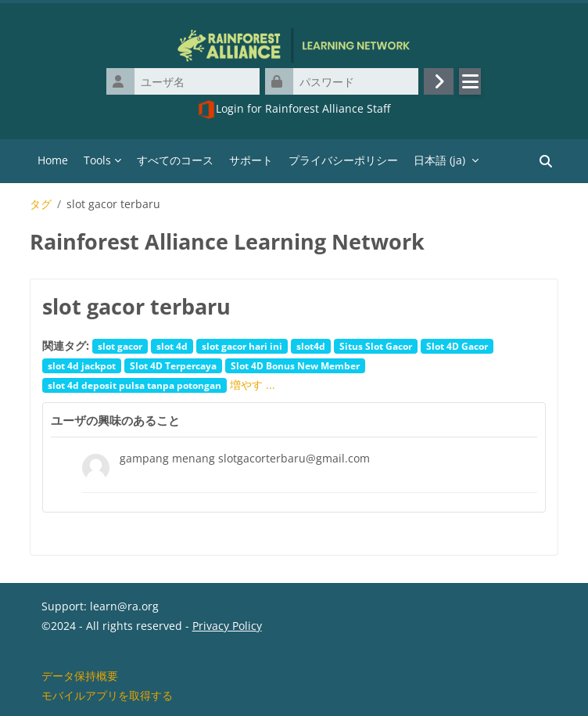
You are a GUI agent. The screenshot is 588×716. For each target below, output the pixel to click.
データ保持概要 (80, 676)
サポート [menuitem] (251, 160)
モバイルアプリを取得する (107, 695)
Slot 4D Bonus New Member (295, 365)
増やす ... (253, 385)
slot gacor (120, 346)
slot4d (311, 346)
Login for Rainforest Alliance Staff (294, 110)
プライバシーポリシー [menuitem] (343, 160)
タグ (41, 204)
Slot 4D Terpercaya (173, 365)
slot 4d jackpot (82, 365)
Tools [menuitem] (97, 160)
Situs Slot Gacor (376, 346)
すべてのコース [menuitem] (175, 160)
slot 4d (172, 346)
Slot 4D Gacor (457, 346)
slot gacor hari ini (242, 346)
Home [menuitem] (53, 160)
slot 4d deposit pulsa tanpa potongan (134, 385)
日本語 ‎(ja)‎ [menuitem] (439, 160)
